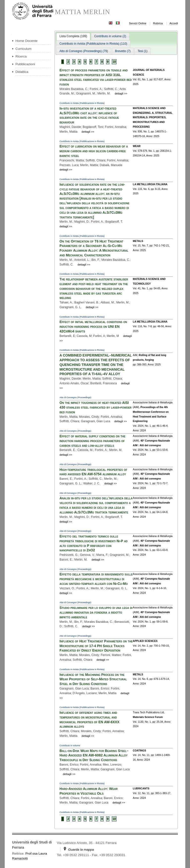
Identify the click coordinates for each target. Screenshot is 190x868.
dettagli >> (121, 93)
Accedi (174, 23)
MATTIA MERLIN (82, 12)
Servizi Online (138, 23)
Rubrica (158, 23)
